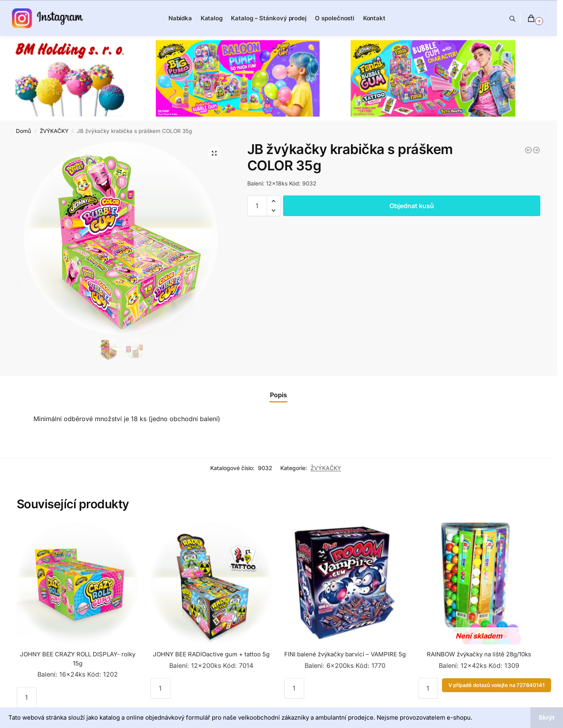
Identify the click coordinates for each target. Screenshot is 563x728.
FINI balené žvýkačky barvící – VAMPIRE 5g (345, 654)
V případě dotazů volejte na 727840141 (497, 685)
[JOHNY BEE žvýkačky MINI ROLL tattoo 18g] (536, 150)
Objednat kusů (412, 206)
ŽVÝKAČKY (54, 131)
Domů (23, 131)
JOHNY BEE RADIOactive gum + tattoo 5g (211, 654)
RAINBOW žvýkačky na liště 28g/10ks (479, 654)
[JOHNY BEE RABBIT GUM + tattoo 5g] (528, 150)
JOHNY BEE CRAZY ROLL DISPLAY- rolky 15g (78, 659)
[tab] (279, 395)
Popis (279, 395)
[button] (274, 201)
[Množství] (257, 206)
